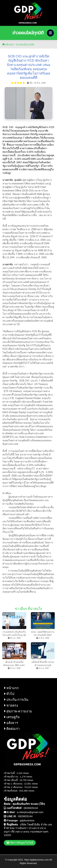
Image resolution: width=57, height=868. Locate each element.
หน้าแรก (8, 44)
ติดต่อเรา (12, 729)
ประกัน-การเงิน (16, 700)
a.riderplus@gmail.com (30, 812)
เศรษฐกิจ (12, 717)
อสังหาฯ (11, 723)
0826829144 (31, 808)
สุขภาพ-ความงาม (18, 711)
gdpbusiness (27, 820)
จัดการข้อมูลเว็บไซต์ (20, 843)
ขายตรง (11, 705)
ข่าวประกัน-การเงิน (25, 44)
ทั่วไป (9, 694)
